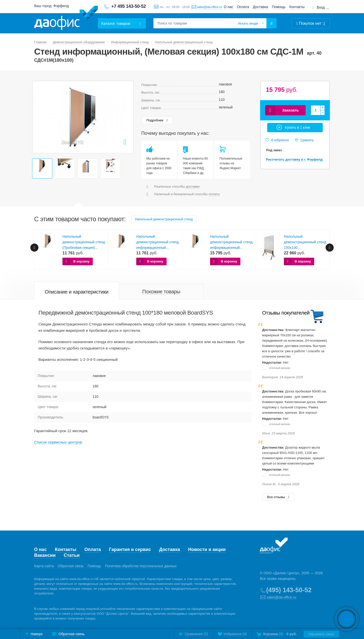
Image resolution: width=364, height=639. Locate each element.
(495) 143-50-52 (289, 590)
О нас (228, 7)
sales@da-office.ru (209, 7)
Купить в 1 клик (298, 127)
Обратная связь (71, 566)
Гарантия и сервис (130, 549)
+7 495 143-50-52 (129, 6)
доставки (193, 186)
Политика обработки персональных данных (141, 566)
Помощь (279, 7)
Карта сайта (44, 566)
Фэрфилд (61, 6)
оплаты (214, 194)
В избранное (280, 140)
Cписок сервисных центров (58, 442)
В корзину (82, 261)
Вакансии (45, 555)
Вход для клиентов (323, 7)
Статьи (72, 555)
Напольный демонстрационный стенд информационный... (157, 242)
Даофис (66, 18)
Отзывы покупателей (286, 313)
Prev (39, 117)
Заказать (290, 110)
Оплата (243, 7)
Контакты (297, 7)
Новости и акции (207, 549)
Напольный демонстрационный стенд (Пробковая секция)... (84, 242)
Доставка (261, 7)
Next (127, 117)
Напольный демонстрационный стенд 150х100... (305, 242)
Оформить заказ (321, 634)
